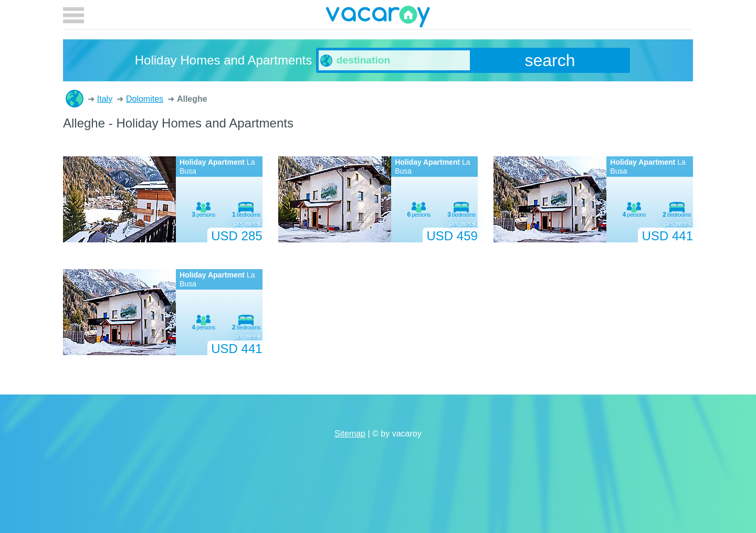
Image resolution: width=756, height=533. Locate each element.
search (550, 60)
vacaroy (378, 18)
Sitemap (350, 434)
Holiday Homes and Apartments (75, 99)
